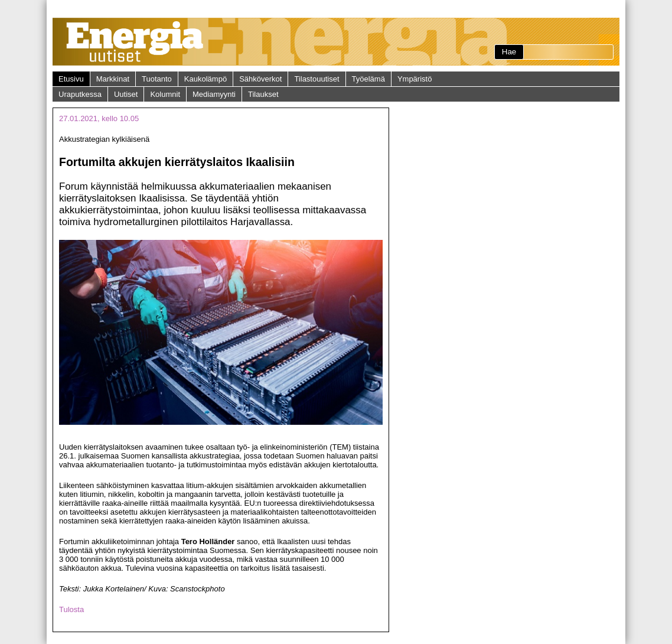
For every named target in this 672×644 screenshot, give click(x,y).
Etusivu (71, 79)
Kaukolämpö (205, 79)
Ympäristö (415, 79)
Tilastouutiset (317, 79)
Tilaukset (263, 94)
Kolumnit (165, 94)
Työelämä (368, 79)
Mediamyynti (214, 94)
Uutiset (126, 94)
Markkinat (113, 79)
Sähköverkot (260, 79)
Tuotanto (157, 79)
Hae (509, 52)
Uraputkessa (80, 94)
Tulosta (71, 609)
